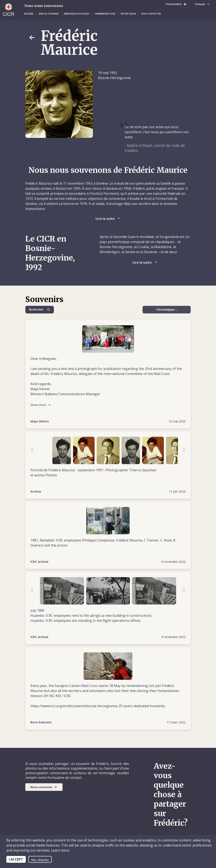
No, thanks (40, 860)
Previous (34, 450)
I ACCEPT (16, 859)
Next (182, 450)
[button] (29, 14)
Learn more (60, 850)
